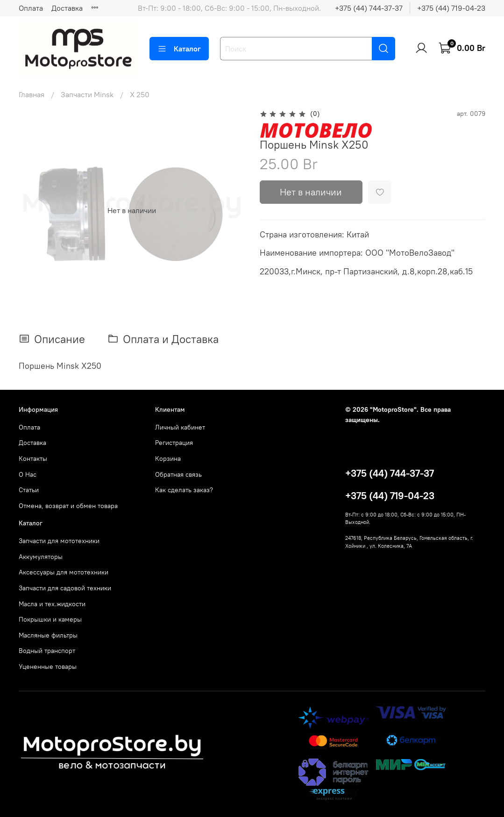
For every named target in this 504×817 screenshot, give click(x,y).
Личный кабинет (180, 427)
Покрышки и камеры (50, 619)
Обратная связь (178, 474)
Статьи (29, 490)
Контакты (33, 459)
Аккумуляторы (41, 557)
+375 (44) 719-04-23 (451, 8)
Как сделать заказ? (184, 490)
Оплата (31, 8)
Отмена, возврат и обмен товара (68, 506)
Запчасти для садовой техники (65, 588)
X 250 (140, 94)
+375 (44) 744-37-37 (369, 8)
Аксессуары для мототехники (64, 572)
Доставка (67, 8)
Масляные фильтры (48, 635)
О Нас (28, 474)
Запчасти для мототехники (59, 541)
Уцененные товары (48, 666)
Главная (32, 94)
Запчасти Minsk (87, 94)
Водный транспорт (47, 651)
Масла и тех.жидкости (52, 604)
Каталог (179, 49)
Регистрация (174, 443)
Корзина (168, 459)
